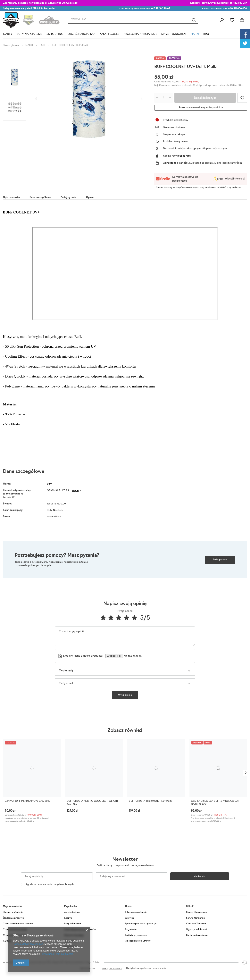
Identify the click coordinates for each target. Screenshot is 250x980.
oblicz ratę (184, 156)
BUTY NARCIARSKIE (29, 34)
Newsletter (125, 860)
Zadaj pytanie (220, 560)
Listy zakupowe (232, 20)
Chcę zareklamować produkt (18, 924)
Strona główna (11, 45)
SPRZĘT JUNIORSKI (174, 34)
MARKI (195, 34)
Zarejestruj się (72, 912)
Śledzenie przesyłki (14, 918)
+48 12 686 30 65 (160, 9)
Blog (206, 34)
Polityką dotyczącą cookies (28, 944)
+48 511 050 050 (238, 9)
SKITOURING (55, 34)
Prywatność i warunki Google (57, 954)
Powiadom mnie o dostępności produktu (201, 108)
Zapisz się (200, 876)
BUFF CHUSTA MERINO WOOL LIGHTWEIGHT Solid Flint (93, 803)
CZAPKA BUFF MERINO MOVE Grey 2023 (28, 801)
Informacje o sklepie (136, 912)
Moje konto (70, 906)
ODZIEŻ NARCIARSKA (81, 34)
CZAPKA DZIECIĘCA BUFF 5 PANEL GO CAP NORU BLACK (215, 803)
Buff (43, 45)
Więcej (75, 491)
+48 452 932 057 (237, 3)
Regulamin (131, 929)
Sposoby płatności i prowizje (141, 924)
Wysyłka (129, 918)
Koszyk (68, 918)
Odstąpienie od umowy (138, 941)
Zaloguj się (222, 20)
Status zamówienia (13, 912)
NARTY (8, 34)
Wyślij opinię (125, 695)
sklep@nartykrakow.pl (112, 969)
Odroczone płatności (175, 163)
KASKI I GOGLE (109, 34)
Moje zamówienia (12, 906)
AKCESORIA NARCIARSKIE (140, 34)
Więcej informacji (235, 179)
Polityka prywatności (136, 935)
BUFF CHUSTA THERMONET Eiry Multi (150, 801)
